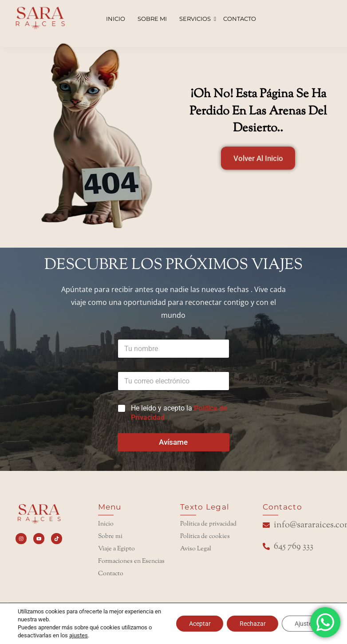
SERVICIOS (196, 19)
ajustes (79, 635)
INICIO (116, 19)
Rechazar (250, 624)
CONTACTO (240, 19)
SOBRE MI (152, 19)
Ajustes (304, 624)
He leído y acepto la (179, 413)
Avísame (173, 442)
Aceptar (196, 624)
